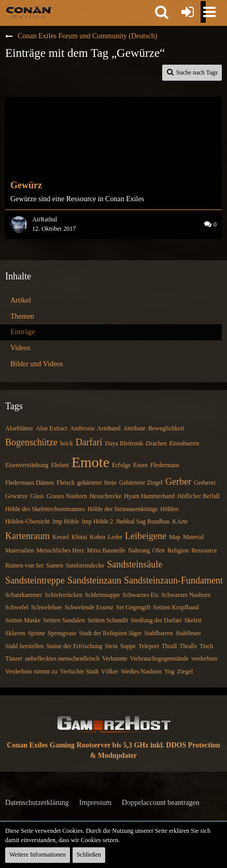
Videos (20, 348)
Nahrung (139, 550)
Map (175, 537)
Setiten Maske (23, 620)
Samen (55, 565)
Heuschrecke (106, 496)
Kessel (61, 537)
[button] (162, 12)
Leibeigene (146, 536)
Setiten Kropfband (176, 607)
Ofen (159, 550)
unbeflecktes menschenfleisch (62, 659)
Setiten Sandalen (64, 620)
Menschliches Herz (60, 550)
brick (67, 443)
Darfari (89, 442)
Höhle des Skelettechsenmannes (45, 509)
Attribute (134, 428)
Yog (169, 671)
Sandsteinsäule (134, 564)
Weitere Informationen (38, 855)
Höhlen (169, 509)
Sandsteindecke (85, 565)
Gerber (178, 482)
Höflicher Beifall (198, 496)
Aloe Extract (52, 428)
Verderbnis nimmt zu (31, 671)
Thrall (169, 646)
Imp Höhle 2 (98, 521)
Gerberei (205, 483)
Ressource (204, 550)
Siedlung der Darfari (156, 620)
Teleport (149, 646)
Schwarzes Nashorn (186, 595)
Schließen (89, 855)
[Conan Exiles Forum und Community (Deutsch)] (29, 11)
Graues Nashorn (67, 496)
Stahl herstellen (24, 646)
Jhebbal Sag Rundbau (143, 521)
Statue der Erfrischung (74, 646)
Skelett (193, 620)
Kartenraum (27, 536)
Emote (90, 462)
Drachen (156, 443)
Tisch (206, 646)
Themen (22, 316)
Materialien (19, 550)
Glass (37, 496)
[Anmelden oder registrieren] (188, 12)
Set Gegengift (133, 607)
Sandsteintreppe (35, 580)
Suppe (128, 646)
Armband (109, 428)
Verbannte (115, 659)
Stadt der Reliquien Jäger (110, 633)
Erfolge (121, 465)
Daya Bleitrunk (124, 443)
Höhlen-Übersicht (27, 521)
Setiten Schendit (108, 620)
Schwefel (17, 607)
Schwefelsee (47, 607)
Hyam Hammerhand (150, 496)
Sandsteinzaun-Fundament (173, 580)
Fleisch (66, 483)
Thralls (188, 646)
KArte (180, 521)
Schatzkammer (24, 595)
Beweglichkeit (166, 428)
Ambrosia (82, 428)
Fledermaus (165, 465)
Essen (140, 465)
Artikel (21, 300)
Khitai (79, 537)
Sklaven (15, 633)
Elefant (60, 465)
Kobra (97, 537)
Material (194, 537)
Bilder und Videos (37, 364)
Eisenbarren (184, 443)
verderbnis (204, 659)
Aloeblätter (19, 428)
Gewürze (16, 496)
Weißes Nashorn (141, 671)
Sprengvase (62, 633)
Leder (115, 537)
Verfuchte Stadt (79, 671)
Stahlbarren (158, 633)
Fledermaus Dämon (30, 483)
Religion (178, 550)
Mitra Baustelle (106, 550)
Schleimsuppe (102, 595)
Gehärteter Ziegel (141, 483)
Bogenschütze (31, 442)
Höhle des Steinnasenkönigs (123, 509)
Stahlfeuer (188, 633)
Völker (110, 671)
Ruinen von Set (24, 565)
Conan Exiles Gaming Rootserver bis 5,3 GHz (77, 745)
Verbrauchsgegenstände (159, 659)
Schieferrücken (63, 595)
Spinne (37, 633)
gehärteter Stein (97, 483)
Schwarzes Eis (140, 595)
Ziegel (185, 671)
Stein (111, 646)
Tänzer (14, 659)
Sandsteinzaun (94, 580)
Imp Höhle (66, 521)
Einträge (23, 332)
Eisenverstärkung (27, 465)
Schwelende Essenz (89, 607)
